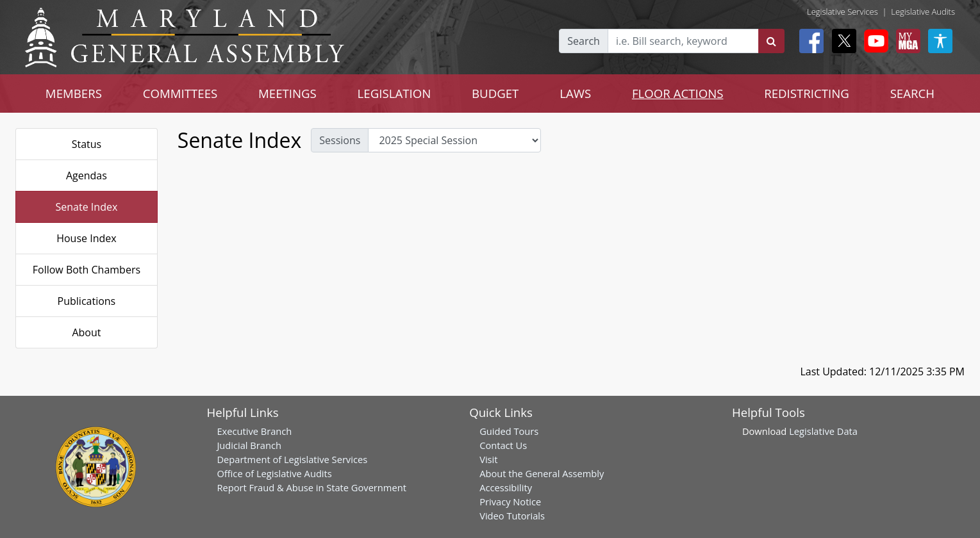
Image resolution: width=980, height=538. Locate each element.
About (86, 332)
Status (87, 144)
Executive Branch (254, 431)
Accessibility (506, 487)
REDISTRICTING (807, 93)
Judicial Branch (249, 445)
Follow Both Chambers (87, 270)
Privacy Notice (510, 501)
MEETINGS (287, 93)
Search (584, 41)
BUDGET (495, 93)
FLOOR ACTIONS (678, 93)
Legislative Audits (923, 12)
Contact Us (503, 445)
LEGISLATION (394, 93)
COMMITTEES (180, 93)
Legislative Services (843, 12)
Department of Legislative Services (292, 459)
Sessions (340, 140)
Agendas (87, 175)
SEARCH (912, 93)
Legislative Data (823, 431)
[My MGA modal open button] (906, 41)
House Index (86, 238)
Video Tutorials (512, 516)
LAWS (575, 93)
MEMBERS (74, 93)
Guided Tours (509, 431)
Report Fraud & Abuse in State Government (311, 487)
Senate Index (87, 207)
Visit (488, 459)
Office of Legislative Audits (274, 473)
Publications (87, 301)
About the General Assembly (542, 473)
